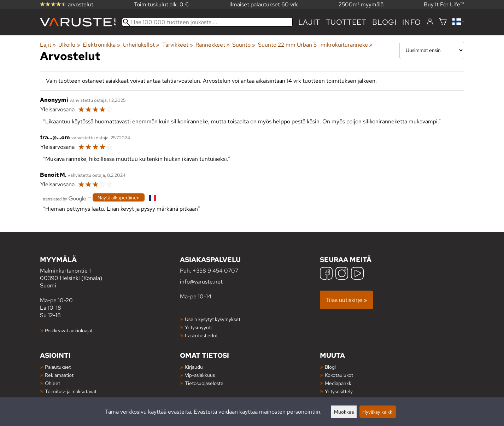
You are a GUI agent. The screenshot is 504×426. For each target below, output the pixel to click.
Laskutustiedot (201, 335)
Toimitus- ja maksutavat (71, 391)
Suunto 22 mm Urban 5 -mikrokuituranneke (315, 45)
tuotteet (346, 22)
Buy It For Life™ (444, 4)
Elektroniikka (101, 45)
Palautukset (58, 367)
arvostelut (67, 4)
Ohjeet (52, 383)
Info (412, 22)
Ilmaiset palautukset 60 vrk (264, 4)
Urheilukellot (141, 45)
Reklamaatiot (59, 375)
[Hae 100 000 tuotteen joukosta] (207, 22)
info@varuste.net (201, 282)
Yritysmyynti (198, 327)
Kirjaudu (194, 367)
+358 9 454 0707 (215, 271)
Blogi (330, 367)
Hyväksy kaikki (378, 412)
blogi (384, 22)
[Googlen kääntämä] (64, 198)
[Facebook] (326, 274)
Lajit (309, 22)
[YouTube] (357, 274)
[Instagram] (342, 274)
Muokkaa (344, 412)
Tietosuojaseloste (204, 383)
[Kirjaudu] (430, 22)
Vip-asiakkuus (200, 375)
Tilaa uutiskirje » (346, 300)
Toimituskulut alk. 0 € (162, 4)
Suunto (244, 45)
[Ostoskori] (443, 22)
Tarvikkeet (178, 45)
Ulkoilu (69, 45)
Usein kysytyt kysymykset (213, 319)
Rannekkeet (213, 45)
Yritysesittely (339, 391)
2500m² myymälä (361, 4)
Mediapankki (339, 383)
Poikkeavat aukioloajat (69, 330)
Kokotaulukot (339, 375)
